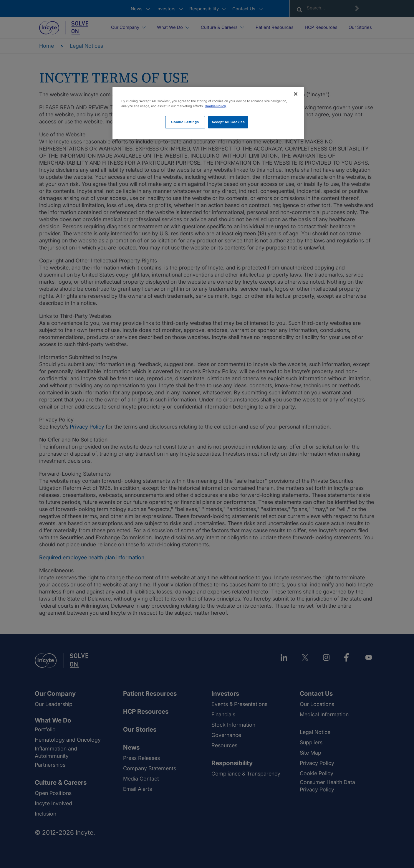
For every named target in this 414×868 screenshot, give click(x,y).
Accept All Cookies (228, 122)
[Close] (296, 94)
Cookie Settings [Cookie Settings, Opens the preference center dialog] (185, 122)
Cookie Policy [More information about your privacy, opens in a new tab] (215, 106)
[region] (208, 113)
